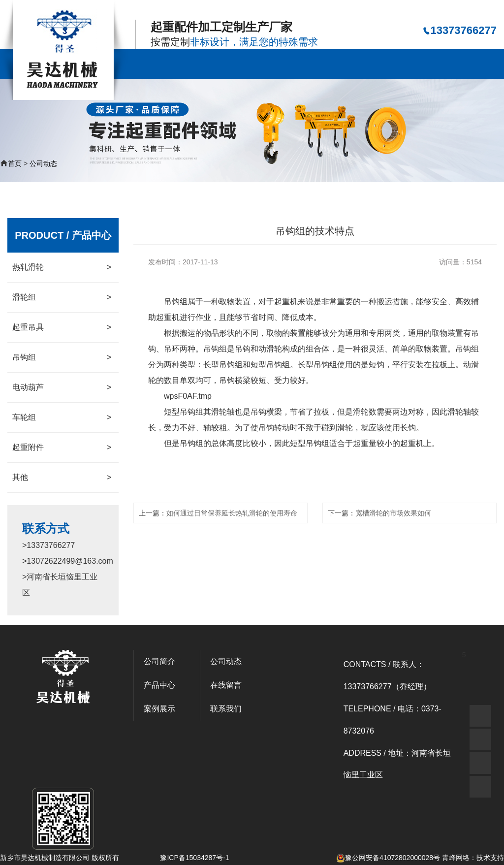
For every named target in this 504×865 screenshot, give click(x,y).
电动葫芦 (62, 387)
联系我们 (480, 64)
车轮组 (62, 417)
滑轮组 (62, 297)
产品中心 (246, 64)
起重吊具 (62, 327)
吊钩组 (62, 357)
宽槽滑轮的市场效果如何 (393, 513)
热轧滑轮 (62, 267)
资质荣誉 (386, 64)
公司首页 (152, 64)
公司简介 (198, 64)
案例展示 (292, 64)
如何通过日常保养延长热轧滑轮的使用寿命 (232, 513)
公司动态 (340, 64)
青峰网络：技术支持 (473, 858)
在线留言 (434, 64)
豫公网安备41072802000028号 (388, 858)
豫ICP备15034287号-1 (194, 858)
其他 (62, 478)
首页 (15, 163)
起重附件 (62, 448)
